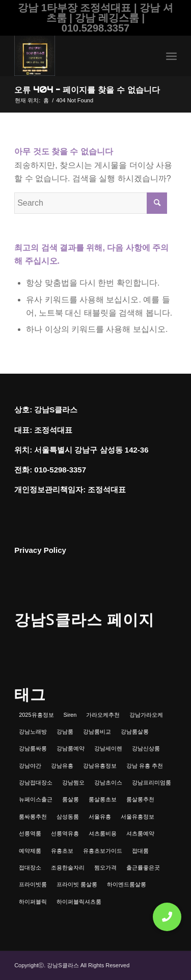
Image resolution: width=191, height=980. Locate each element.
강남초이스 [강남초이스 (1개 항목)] (108, 782)
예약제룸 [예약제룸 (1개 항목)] (30, 851)
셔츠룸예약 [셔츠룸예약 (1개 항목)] (140, 833)
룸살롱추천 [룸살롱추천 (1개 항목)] (140, 799)
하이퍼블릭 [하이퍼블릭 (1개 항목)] (33, 902)
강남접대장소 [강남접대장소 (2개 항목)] (36, 782)
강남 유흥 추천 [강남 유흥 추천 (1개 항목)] (145, 766)
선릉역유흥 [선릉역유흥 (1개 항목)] (65, 833)
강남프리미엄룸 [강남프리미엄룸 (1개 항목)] (152, 782)
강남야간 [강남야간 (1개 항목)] (30, 766)
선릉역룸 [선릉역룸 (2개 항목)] (30, 833)
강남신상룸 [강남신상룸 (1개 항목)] (146, 748)
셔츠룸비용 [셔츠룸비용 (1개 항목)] (103, 833)
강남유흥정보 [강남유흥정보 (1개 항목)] (100, 766)
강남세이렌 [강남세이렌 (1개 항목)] (108, 748)
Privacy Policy (40, 550)
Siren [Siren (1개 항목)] (70, 715)
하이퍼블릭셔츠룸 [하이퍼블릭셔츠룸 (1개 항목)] (79, 902)
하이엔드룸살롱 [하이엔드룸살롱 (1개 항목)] (127, 884)
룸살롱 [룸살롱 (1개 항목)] (71, 799)
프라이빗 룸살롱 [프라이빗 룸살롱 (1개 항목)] (77, 884)
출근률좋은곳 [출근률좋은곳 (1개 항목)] (143, 867)
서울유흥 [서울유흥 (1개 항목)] (100, 817)
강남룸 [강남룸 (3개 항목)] (65, 732)
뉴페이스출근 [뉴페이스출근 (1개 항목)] (36, 799)
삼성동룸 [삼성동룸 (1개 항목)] (68, 817)
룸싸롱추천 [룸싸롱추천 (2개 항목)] (33, 817)
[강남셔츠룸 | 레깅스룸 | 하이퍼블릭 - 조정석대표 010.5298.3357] (79, 55)
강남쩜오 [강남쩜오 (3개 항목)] (73, 782)
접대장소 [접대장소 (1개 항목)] (30, 867)
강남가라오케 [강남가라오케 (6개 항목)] (146, 715)
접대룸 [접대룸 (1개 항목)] (140, 851)
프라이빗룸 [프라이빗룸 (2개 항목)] (33, 884)
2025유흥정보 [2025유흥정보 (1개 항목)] (36, 715)
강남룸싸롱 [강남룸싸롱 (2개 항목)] (33, 748)
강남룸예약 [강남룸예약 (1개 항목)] (71, 748)
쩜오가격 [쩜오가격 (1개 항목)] (105, 867)
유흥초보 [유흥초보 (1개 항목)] (62, 851)
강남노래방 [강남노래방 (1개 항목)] (33, 732)
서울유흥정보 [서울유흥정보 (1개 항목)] (138, 817)
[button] (167, 917)
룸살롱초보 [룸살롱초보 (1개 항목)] (103, 799)
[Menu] (171, 55)
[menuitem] (171, 55)
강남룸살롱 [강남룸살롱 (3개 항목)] (135, 732)
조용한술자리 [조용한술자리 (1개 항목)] (68, 867)
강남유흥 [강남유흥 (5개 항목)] (62, 766)
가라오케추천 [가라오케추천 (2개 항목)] (103, 715)
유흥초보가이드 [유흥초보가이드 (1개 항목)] (103, 851)
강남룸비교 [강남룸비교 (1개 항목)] (97, 732)
